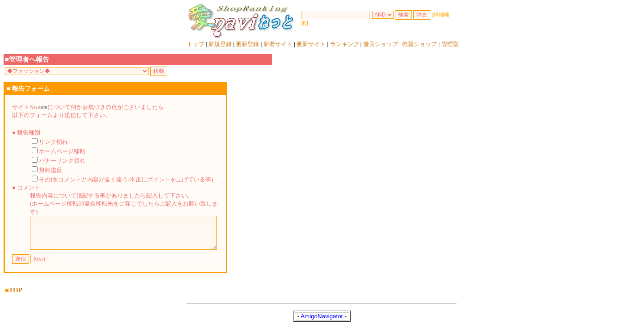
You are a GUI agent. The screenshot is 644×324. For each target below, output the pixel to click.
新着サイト (278, 44)
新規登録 (220, 44)
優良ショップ (381, 44)
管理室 (450, 44)
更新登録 (247, 44)
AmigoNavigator (322, 315)
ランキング (345, 44)
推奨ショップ (419, 44)
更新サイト (311, 44)
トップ (196, 44)
